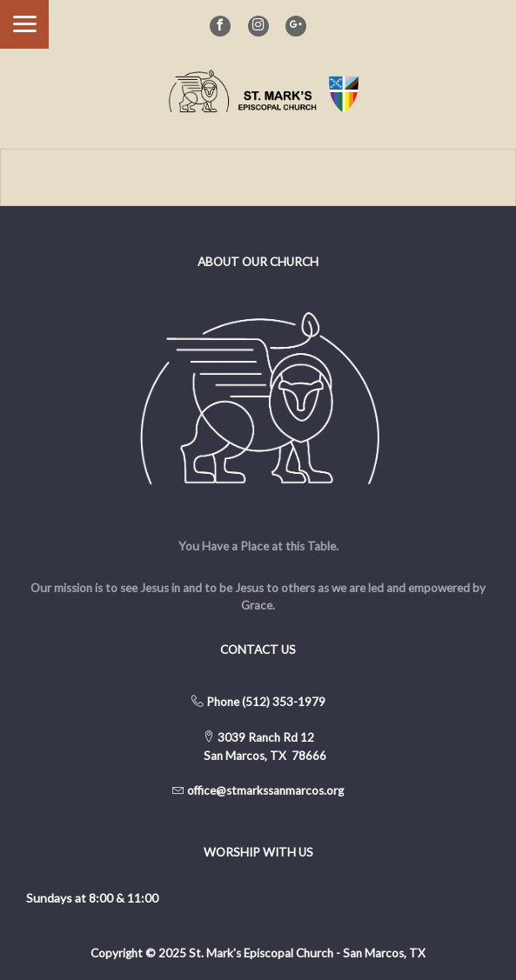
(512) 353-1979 (284, 702)
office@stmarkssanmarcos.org (265, 790)
